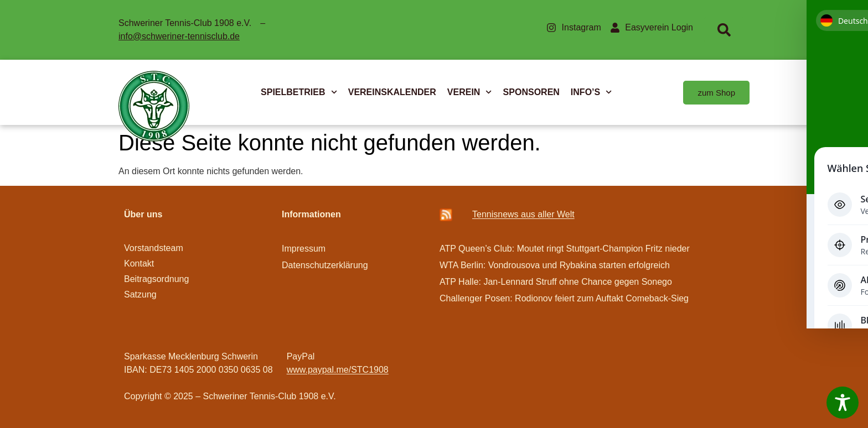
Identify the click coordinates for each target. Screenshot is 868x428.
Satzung (140, 294)
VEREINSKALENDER (392, 92)
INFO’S (591, 92)
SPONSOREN (531, 92)
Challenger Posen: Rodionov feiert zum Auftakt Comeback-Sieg (564, 298)
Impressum (304, 249)
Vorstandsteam (154, 248)
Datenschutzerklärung (325, 265)
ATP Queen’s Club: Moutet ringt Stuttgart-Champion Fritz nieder (565, 249)
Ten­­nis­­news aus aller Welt (523, 214)
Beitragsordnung (158, 279)
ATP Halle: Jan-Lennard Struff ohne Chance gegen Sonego (556, 282)
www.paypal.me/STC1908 (338, 370)
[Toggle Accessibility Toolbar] (843, 403)
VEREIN (470, 92)
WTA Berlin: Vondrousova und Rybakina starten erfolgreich (555, 265)
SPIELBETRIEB (299, 92)
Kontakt (139, 263)
